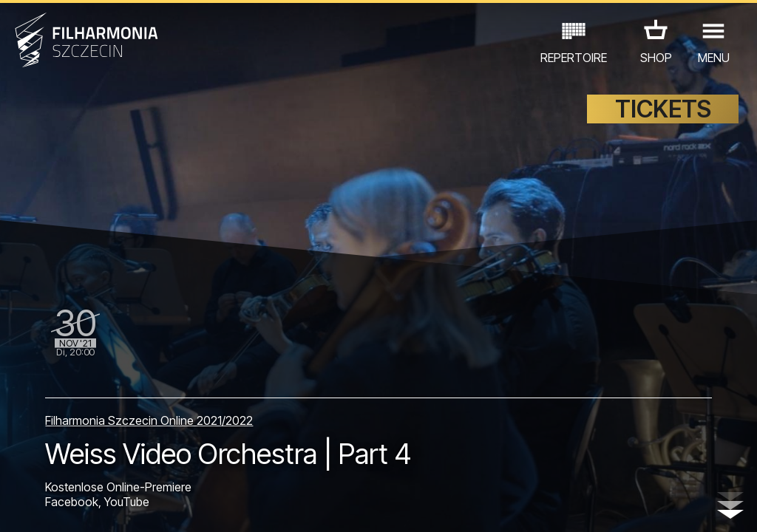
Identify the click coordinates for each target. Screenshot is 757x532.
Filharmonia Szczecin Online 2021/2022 (149, 420)
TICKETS (663, 109)
